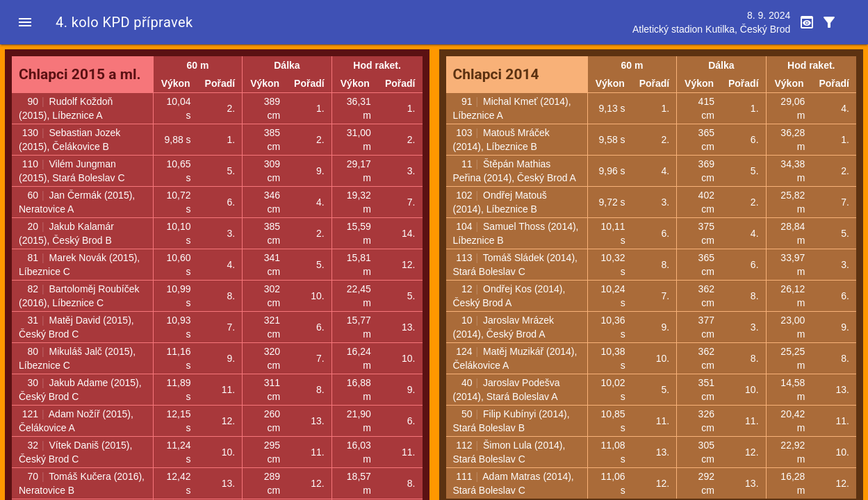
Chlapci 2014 (496, 74)
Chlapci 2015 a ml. (80, 74)
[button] (25, 22)
